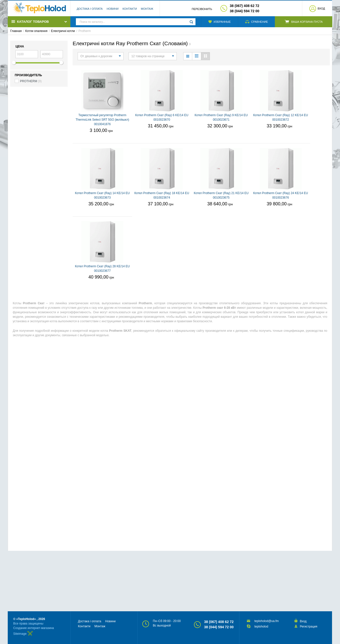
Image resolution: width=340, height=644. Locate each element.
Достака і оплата (90, 9)
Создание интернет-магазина (34, 628)
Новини (113, 9)
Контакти (130, 9)
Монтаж (147, 9)
